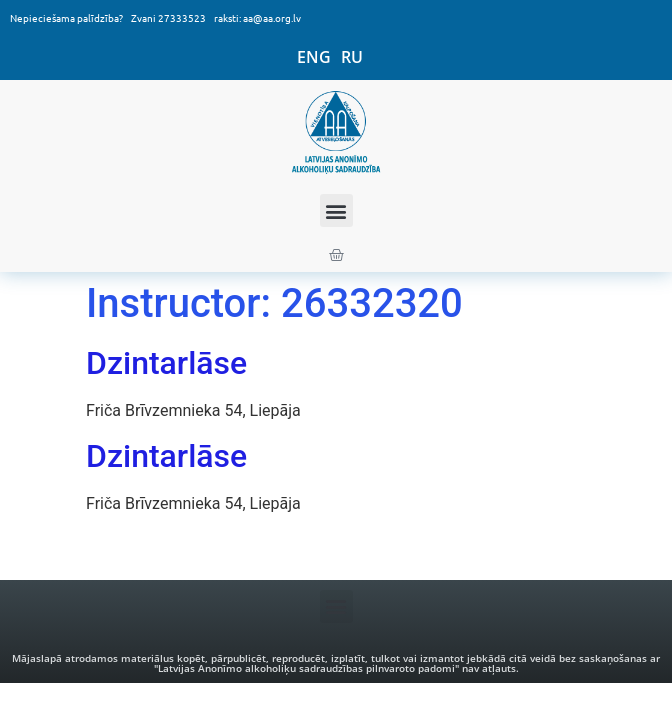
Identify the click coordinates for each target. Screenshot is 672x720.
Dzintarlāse (166, 363)
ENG (314, 57)
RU (352, 57)
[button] (336, 210)
